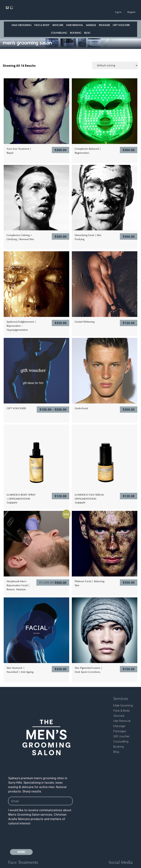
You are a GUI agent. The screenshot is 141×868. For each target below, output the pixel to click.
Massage (91, 25)
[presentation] (36, 836)
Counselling (59, 33)
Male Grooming (21, 25)
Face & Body (42, 25)
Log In (118, 12)
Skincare (58, 25)
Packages (104, 25)
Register (131, 12)
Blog (87, 33)
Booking (76, 33)
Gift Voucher (121, 25)
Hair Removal (75, 25)
